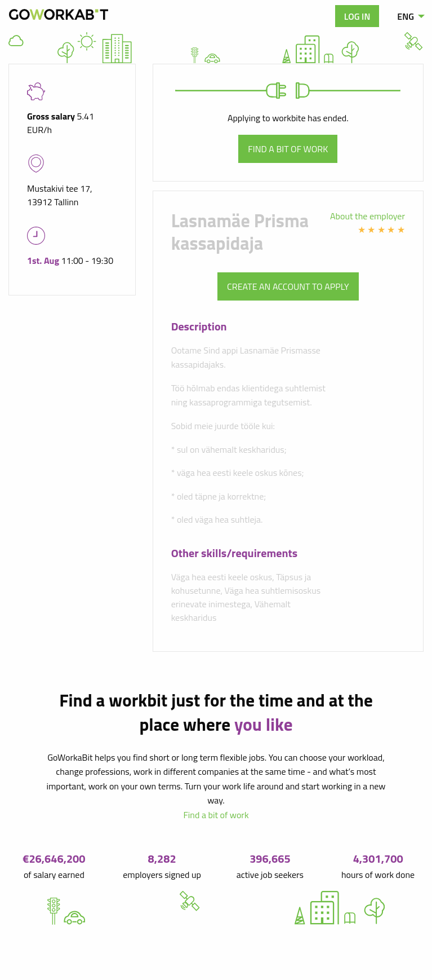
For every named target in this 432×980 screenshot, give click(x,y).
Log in (357, 16)
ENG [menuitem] (406, 16)
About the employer (368, 216)
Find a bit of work (288, 149)
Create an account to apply (288, 286)
